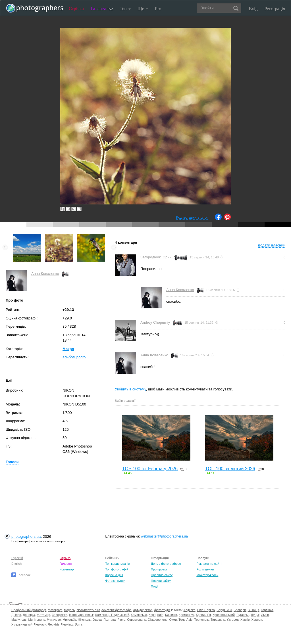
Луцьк (255, 615)
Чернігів (54, 624)
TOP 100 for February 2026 (150, 469)
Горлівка (267, 610)
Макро (68, 349)
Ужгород (233, 620)
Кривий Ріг (203, 615)
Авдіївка (190, 610)
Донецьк (29, 615)
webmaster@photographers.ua (164, 536)
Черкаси (40, 624)
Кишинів (171, 615)
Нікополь (84, 620)
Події (155, 586)
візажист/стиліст (88, 610)
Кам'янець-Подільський (112, 615)
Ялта (79, 624)
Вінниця (253, 610)
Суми (173, 620)
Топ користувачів (117, 564)
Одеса (97, 620)
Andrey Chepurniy (155, 322)
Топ (125, 9)
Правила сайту (162, 575)
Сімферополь (158, 620)
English (16, 564)
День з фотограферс (166, 564)
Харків (245, 620)
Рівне (121, 620)
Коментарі (67, 569)
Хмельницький (22, 624)
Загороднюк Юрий (156, 257)
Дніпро (16, 615)
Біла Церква (206, 610)
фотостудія (162, 610)
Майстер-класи (207, 575)
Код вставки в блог (192, 217)
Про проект (159, 569)
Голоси (12, 462)
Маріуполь (19, 620)
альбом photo (74, 357)
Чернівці (67, 624)
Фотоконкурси (115, 581)
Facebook (21, 575)
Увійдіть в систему (130, 389)
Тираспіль (218, 620)
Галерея (102, 9)
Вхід (253, 9)
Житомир (43, 615)
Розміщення (205, 569)
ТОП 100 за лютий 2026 (230, 469)
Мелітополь (37, 620)
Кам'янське (139, 615)
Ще (143, 9)
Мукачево (54, 620)
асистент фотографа (117, 610)
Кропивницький (224, 615)
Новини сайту (161, 581)
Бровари (240, 610)
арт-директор (143, 610)
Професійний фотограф (29, 610)
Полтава (110, 620)
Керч (152, 615)
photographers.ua (26, 537)
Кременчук (186, 615)
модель (70, 610)
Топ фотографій (117, 569)
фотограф (55, 610)
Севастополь (136, 620)
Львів (265, 615)
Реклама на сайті (209, 564)
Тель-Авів (185, 620)
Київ (160, 615)
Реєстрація (275, 9)
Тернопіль (202, 620)
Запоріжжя (59, 615)
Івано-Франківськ (81, 615)
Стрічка (76, 9)
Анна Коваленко (45, 274)
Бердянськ (224, 610)
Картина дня (114, 575)
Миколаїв (69, 620)
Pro (158, 9)
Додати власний (272, 245)
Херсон (257, 620)
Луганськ (243, 615)
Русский (17, 558)
